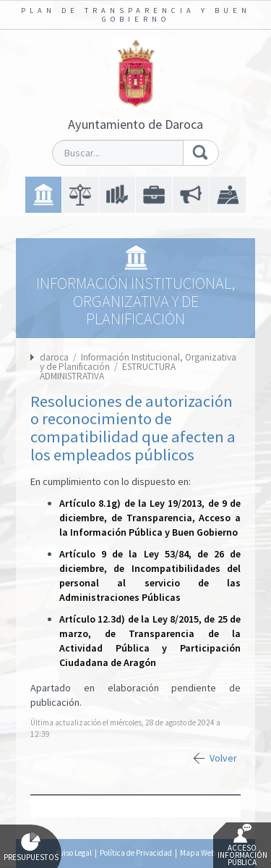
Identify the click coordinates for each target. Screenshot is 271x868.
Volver (223, 758)
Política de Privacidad (136, 853)
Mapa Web (198, 853)
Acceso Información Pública (242, 846)
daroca (54, 357)
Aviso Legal (74, 853)
